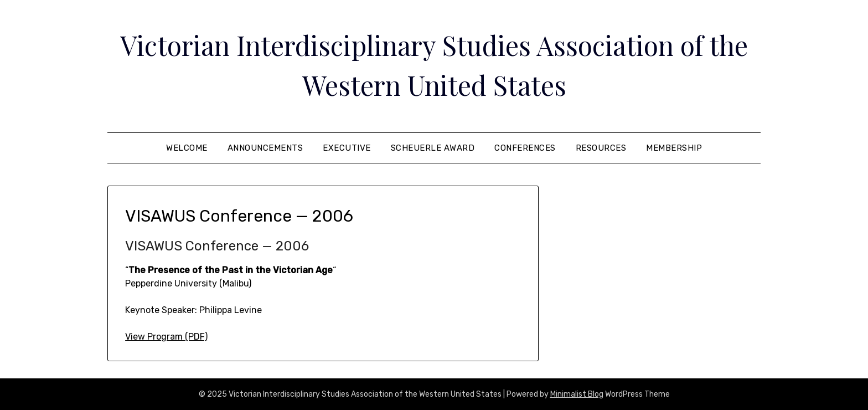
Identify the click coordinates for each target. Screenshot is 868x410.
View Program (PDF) (166, 337)
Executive (347, 148)
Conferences (525, 148)
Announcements (265, 148)
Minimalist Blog (577, 394)
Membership (674, 148)
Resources (601, 148)
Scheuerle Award (433, 148)
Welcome (187, 148)
